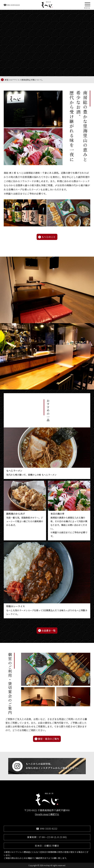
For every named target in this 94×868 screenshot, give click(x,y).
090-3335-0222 (13, 5)
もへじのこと (49, 237)
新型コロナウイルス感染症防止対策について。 (24, 80)
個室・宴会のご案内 (48, 739)
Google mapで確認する (47, 814)
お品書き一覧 (49, 630)
